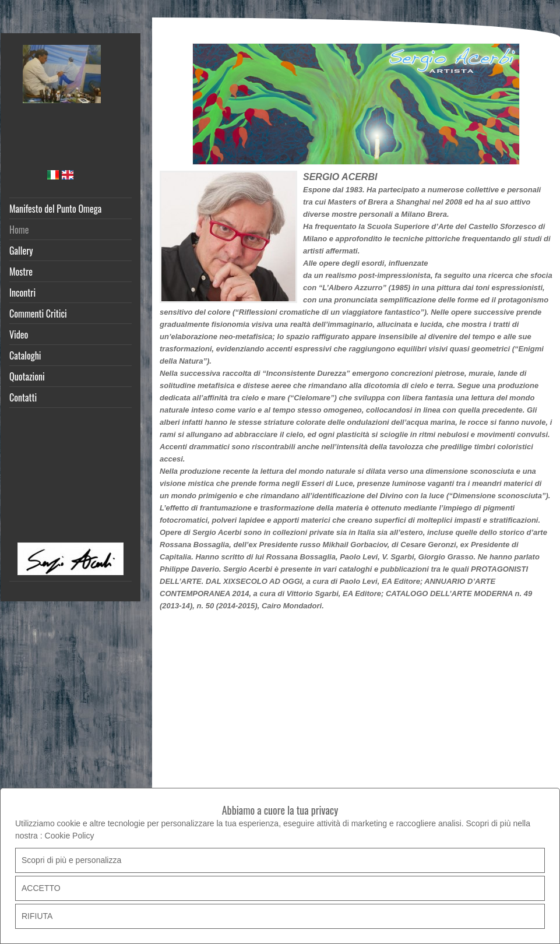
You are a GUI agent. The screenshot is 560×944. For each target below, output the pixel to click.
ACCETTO (41, 888)
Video (19, 334)
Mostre (21, 272)
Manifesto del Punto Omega (55, 209)
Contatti (23, 397)
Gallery (21, 251)
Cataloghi (25, 355)
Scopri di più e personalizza (71, 860)
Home (19, 230)
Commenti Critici (38, 314)
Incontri (22, 293)
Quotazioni (27, 376)
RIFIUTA (37, 916)
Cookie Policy (70, 836)
